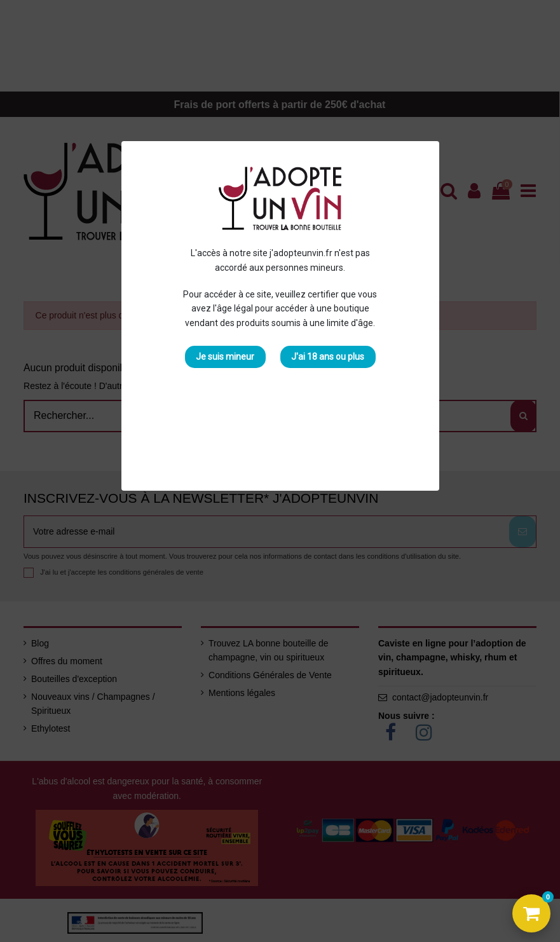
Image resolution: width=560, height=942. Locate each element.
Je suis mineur (225, 357)
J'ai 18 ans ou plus (328, 357)
